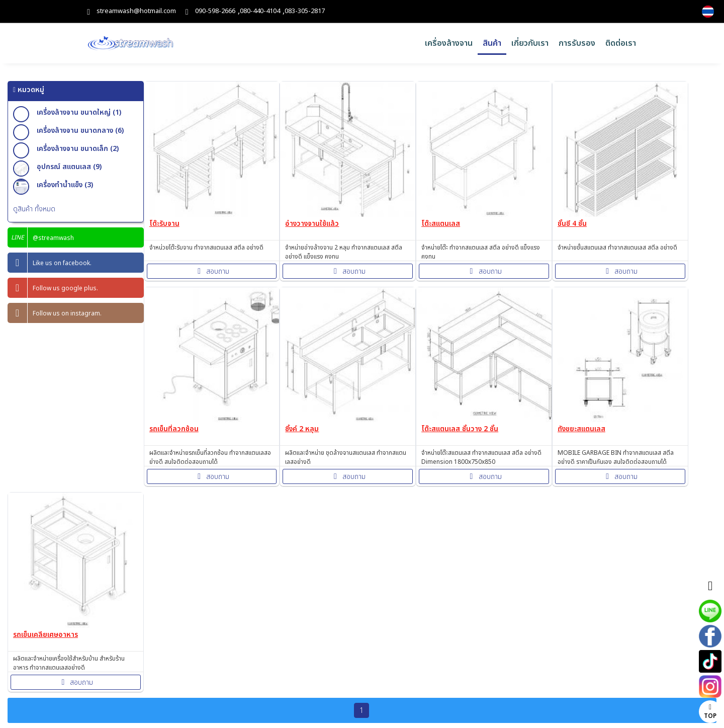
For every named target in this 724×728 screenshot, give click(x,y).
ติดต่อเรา (621, 43)
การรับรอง (577, 43)
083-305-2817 (305, 11)
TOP (710, 712)
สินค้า (492, 43)
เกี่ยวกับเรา (530, 43)
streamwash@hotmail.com (136, 11)
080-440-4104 (260, 11)
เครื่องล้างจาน (449, 43)
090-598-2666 (215, 11)
